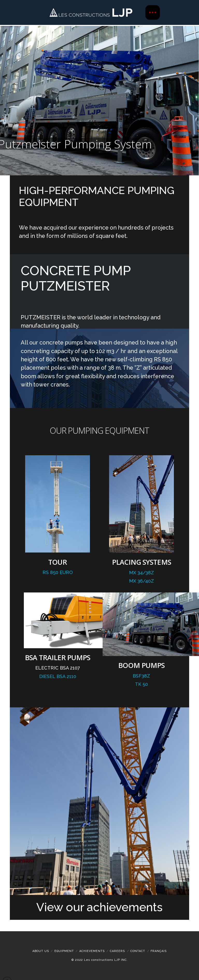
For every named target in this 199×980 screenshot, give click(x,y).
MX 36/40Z (141, 581)
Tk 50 (141, 684)
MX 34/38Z (141, 573)
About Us (41, 951)
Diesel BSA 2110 (58, 676)
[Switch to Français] (159, 951)
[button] (153, 12)
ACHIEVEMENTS (92, 951)
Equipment (64, 951)
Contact (138, 951)
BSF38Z (141, 676)
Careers (117, 951)
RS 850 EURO (58, 572)
